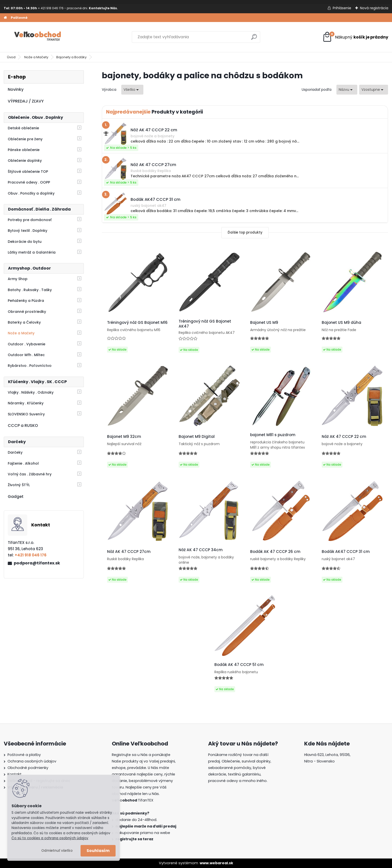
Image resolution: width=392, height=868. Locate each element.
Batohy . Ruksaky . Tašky (30, 290)
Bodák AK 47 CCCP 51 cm (239, 665)
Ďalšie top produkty (245, 232)
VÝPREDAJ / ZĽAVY (26, 101)
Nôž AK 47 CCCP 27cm (129, 552)
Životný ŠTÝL (19, 485)
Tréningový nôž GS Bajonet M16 (137, 323)
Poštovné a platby (24, 755)
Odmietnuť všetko (57, 851)
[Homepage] (5, 18)
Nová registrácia (374, 8)
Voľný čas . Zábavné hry (30, 474)
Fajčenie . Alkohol (23, 463)
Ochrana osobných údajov (32, 761)
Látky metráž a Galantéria (32, 252)
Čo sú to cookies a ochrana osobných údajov (50, 838)
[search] (254, 39)
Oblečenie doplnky (25, 161)
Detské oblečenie (23, 128)
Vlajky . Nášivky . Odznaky (31, 392)
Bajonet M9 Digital (197, 437)
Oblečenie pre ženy (25, 139)
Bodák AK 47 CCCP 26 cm (275, 552)
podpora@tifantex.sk (37, 563)
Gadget (16, 497)
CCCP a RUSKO (23, 425)
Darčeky (15, 452)
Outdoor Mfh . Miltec (26, 355)
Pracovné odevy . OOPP (29, 182)
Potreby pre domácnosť (30, 220)
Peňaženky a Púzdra (26, 301)
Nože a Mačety (36, 57)
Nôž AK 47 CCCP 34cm (201, 550)
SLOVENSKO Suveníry (26, 414)
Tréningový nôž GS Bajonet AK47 (205, 324)
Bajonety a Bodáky (71, 57)
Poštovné (19, 18)
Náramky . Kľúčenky (26, 403)
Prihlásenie (342, 8)
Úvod (11, 57)
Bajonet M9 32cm (124, 437)
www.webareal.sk (216, 863)
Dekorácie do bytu (25, 242)
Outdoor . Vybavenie (27, 344)
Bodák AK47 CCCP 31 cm (346, 552)
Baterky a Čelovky (24, 322)
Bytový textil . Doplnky (28, 231)
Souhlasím (98, 851)
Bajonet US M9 (264, 323)
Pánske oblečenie (24, 150)
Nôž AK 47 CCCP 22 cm (344, 437)
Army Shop (18, 279)
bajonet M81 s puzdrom (273, 435)
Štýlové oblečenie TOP (28, 172)
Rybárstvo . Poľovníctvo (30, 366)
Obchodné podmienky (28, 768)
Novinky (16, 89)
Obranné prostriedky (27, 312)
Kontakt (15, 774)
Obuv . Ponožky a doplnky (31, 193)
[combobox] (347, 90)
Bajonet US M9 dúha (341, 323)
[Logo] (38, 37)
